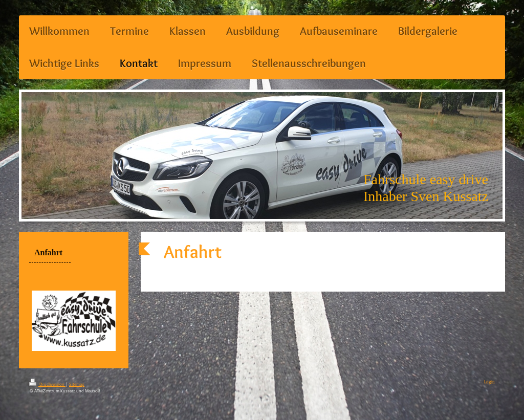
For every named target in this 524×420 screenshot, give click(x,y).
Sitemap (77, 384)
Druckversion (47, 384)
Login (489, 381)
